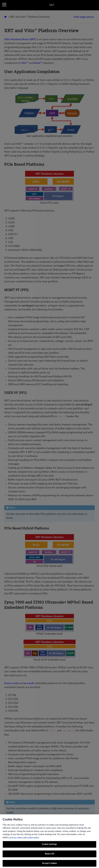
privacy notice (16, 840)
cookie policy (33, 840)
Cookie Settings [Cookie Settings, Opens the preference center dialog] (49, 846)
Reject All (49, 856)
